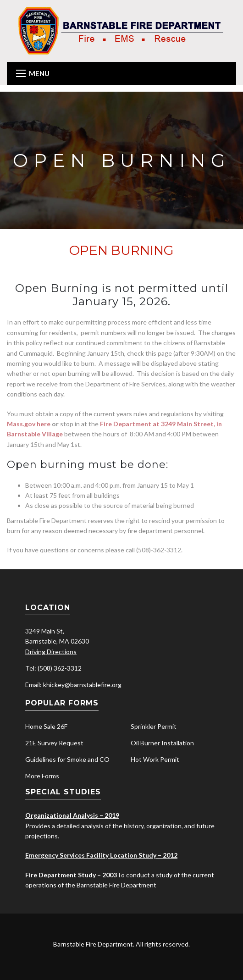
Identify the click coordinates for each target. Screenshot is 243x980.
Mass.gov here (29, 424)
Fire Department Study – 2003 (71, 875)
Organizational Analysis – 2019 (72, 815)
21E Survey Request (54, 743)
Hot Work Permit (155, 759)
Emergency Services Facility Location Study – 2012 (101, 855)
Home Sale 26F (46, 726)
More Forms (42, 776)
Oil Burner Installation (162, 743)
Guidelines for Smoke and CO (67, 759)
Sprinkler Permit (154, 726)
